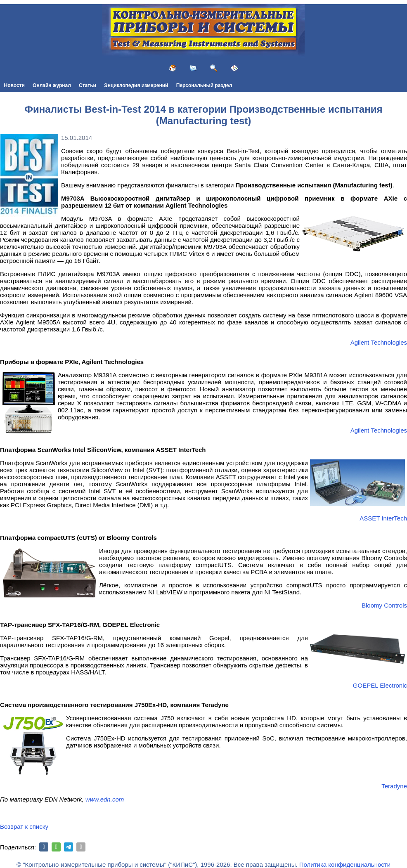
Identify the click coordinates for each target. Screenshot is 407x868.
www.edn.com (105, 799)
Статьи (88, 85)
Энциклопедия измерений (136, 85)
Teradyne (394, 786)
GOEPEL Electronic (380, 685)
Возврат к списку (24, 827)
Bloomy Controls (384, 605)
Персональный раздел (204, 85)
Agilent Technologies (379, 342)
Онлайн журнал (52, 85)
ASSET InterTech (383, 518)
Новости (14, 85)
